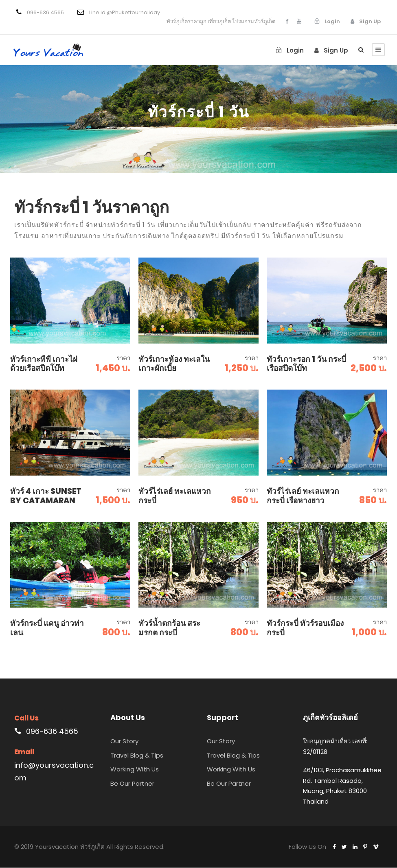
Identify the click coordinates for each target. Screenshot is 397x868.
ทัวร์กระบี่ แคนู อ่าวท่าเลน (47, 628)
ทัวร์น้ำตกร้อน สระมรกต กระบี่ (169, 628)
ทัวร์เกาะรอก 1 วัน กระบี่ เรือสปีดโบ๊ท (306, 364)
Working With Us (135, 770)
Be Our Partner (132, 784)
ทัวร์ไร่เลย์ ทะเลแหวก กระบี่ (175, 496)
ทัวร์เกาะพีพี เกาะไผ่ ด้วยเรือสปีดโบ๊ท (44, 364)
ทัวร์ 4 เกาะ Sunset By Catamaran (46, 496)
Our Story (124, 742)
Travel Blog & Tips (137, 756)
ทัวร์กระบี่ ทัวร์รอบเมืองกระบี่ (305, 628)
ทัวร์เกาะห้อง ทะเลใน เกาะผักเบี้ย (174, 364)
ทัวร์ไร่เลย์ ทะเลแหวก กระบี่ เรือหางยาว (303, 496)
